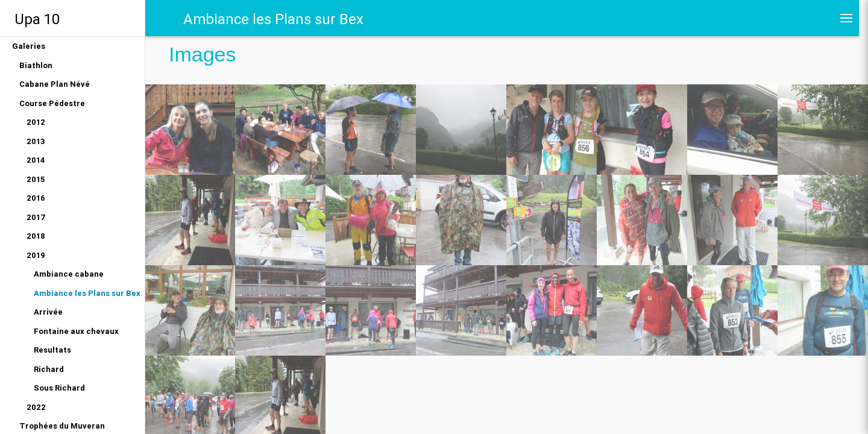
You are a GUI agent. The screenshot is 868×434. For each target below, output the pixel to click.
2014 (36, 160)
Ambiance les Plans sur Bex (87, 293)
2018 (36, 236)
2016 (36, 198)
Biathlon (36, 65)
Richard (49, 369)
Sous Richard (59, 388)
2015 (36, 179)
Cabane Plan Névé (55, 84)
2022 (36, 407)
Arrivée (48, 312)
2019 (36, 255)
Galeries (29, 46)
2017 (36, 217)
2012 (36, 122)
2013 (36, 141)
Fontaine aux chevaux (76, 331)
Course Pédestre (52, 103)
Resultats (52, 350)
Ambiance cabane (69, 274)
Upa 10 (37, 19)
